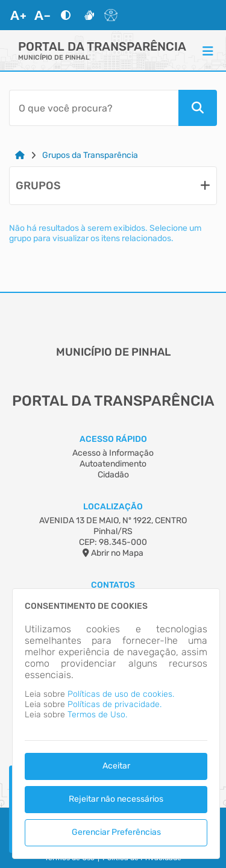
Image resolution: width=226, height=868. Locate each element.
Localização (113, 507)
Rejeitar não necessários (116, 799)
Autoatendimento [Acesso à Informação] (113, 464)
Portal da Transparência (102, 46)
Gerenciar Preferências (116, 832)
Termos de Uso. (97, 715)
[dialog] (116, 724)
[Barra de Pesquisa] (94, 108)
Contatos (113, 585)
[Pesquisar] (198, 108)
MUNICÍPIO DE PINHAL (54, 58)
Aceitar (116, 766)
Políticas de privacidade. (115, 704)
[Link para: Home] (20, 155)
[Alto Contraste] (66, 15)
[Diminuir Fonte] (42, 15)
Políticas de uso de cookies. (121, 694)
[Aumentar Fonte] (18, 15)
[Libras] (89, 15)
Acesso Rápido (113, 439)
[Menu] (208, 51)
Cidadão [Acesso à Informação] (113, 475)
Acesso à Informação (113, 453)
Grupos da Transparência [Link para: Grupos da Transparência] (90, 155)
